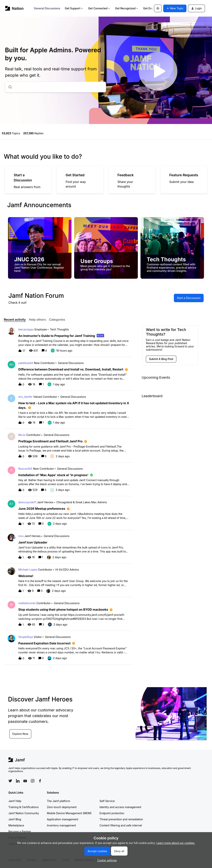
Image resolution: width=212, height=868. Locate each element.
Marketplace (16, 825)
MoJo (22, 435)
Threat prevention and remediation (121, 819)
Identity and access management (120, 807)
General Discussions (47, 8)
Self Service (107, 801)
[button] (106, 860)
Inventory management (61, 825)
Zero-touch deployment (62, 807)
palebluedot (26, 363)
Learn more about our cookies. (176, 843)
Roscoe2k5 (25, 469)
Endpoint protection (112, 813)
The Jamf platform (59, 801)
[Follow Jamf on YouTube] (25, 781)
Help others (37, 320)
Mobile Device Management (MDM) (69, 813)
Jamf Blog (15, 819)
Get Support (74, 8)
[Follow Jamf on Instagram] (33, 781)
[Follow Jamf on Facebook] (40, 781)
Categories (57, 320)
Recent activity (15, 320)
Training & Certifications (24, 807)
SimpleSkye (26, 637)
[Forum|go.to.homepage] (14, 8)
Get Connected (99, 8)
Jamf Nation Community (24, 813)
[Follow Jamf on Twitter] (10, 781)
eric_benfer (25, 397)
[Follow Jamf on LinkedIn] (18, 781)
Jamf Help (15, 801)
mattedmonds (27, 603)
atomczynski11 (27, 502)
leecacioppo (26, 329)
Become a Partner (20, 831)
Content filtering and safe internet (121, 825)
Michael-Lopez (28, 570)
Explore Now (21, 734)
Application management (63, 819)
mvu (21, 536)
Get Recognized (127, 8)
